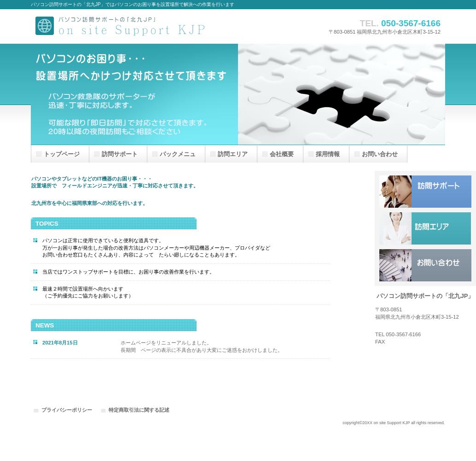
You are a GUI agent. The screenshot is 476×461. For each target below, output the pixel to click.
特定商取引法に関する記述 (139, 410)
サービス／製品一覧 (425, 192)
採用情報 (425, 228)
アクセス (425, 265)
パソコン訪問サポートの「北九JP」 (123, 26)
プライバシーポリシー (67, 410)
